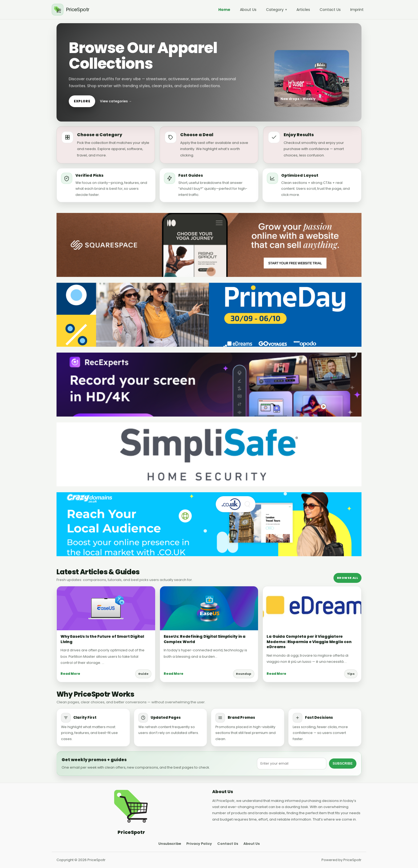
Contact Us (330, 10)
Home (224, 10)
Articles (303, 10)
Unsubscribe (170, 844)
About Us (248, 10)
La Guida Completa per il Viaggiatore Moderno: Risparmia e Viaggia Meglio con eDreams (309, 642)
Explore (82, 101)
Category (276, 10)
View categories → (116, 101)
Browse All (347, 578)
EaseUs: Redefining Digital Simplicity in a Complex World (205, 639)
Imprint (357, 10)
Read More (70, 674)
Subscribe (343, 764)
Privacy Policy (199, 844)
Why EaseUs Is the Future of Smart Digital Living (102, 639)
